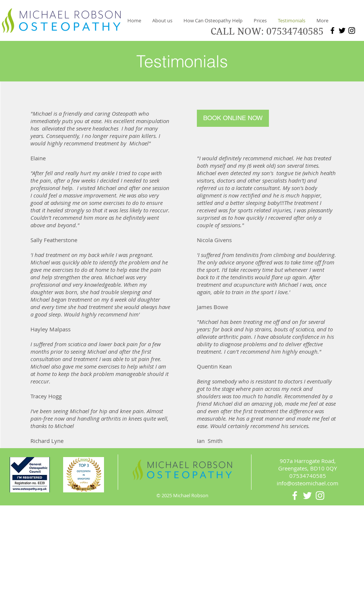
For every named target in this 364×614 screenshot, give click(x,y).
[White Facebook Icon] (295, 496)
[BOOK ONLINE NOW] (233, 118)
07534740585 (295, 31)
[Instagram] (352, 30)
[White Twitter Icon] (307, 496)
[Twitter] (342, 30)
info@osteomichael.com (308, 483)
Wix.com (233, 588)
